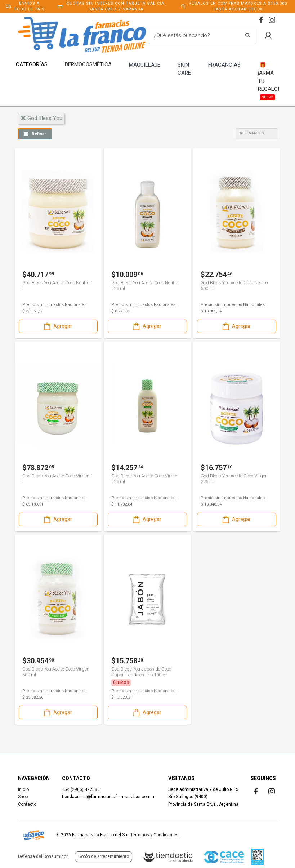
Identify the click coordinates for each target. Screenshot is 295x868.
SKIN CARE (184, 69)
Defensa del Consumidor (43, 856)
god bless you (41, 118)
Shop (23, 797)
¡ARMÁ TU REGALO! (269, 81)
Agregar (57, 326)
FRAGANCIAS (224, 65)
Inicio (23, 789)
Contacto (27, 804)
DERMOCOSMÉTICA (88, 64)
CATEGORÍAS (32, 64)
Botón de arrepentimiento (104, 856)
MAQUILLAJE (145, 65)
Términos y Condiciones (155, 835)
